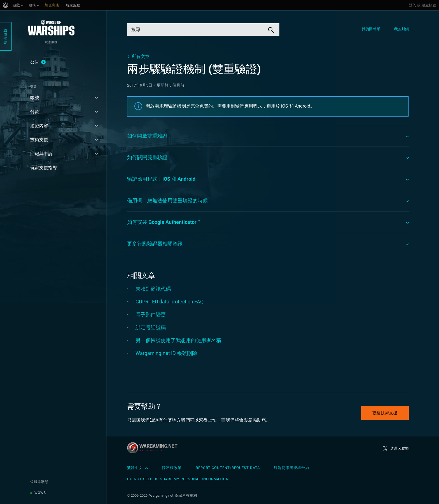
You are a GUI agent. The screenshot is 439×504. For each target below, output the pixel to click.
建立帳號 (429, 5)
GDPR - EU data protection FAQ (170, 302)
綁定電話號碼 (151, 327)
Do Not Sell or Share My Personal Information (178, 479)
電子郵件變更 (151, 314)
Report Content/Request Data (228, 468)
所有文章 (141, 56)
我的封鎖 (401, 29)
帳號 (35, 98)
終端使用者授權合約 (291, 468)
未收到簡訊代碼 (153, 289)
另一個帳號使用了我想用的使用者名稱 (178, 340)
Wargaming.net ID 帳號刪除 (166, 353)
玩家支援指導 (44, 168)
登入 (412, 5)
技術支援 (39, 140)
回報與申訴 (41, 154)
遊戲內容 (39, 126)
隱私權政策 (172, 468)
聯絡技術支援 (385, 413)
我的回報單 (371, 29)
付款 (35, 112)
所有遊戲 (5, 36)
